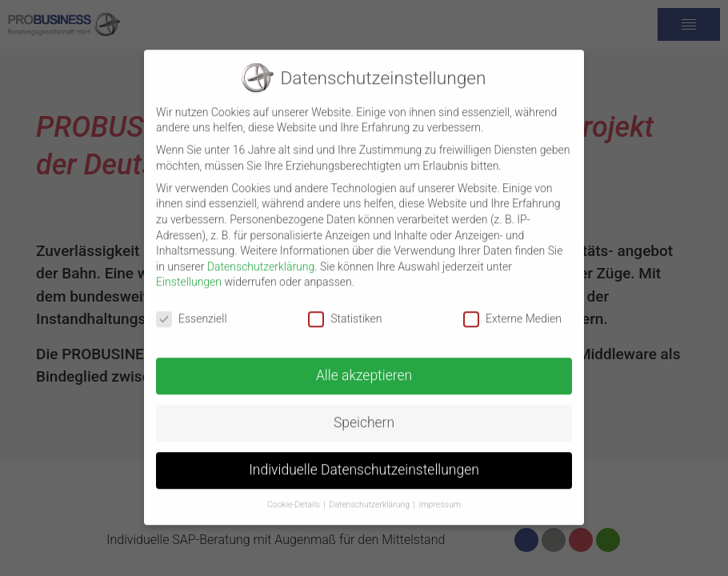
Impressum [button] (440, 496)
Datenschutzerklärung (261, 258)
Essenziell (192, 310)
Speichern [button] (364, 414)
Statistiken (345, 310)
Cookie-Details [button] (294, 496)
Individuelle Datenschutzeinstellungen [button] (364, 461)
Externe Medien (512, 310)
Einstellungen (189, 273)
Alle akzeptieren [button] (364, 366)
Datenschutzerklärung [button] (369, 496)
